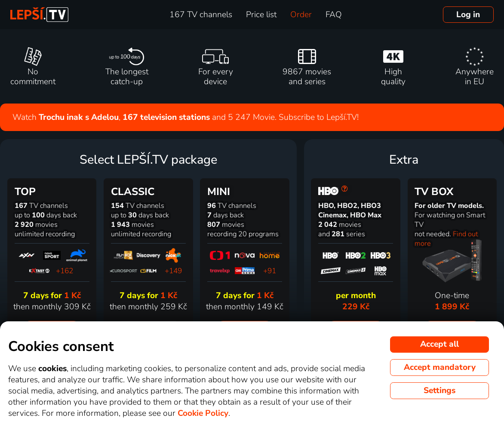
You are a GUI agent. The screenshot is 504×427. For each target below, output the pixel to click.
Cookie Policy (203, 413)
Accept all (439, 344)
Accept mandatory (440, 367)
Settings (439, 390)
